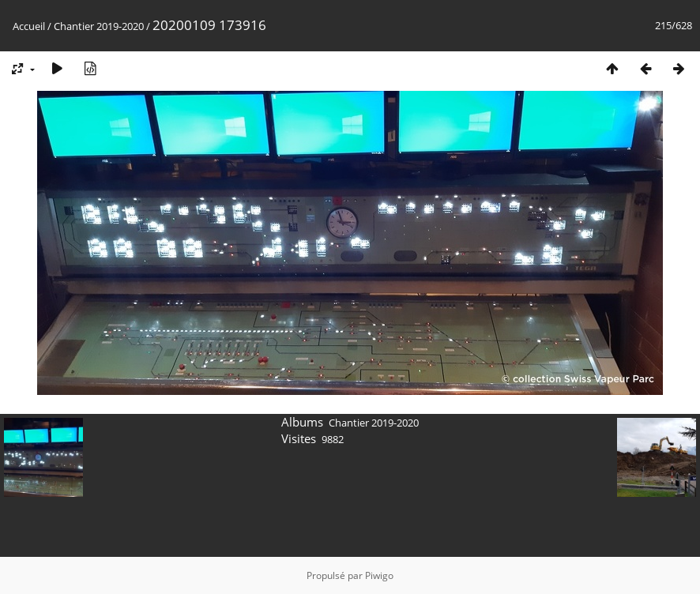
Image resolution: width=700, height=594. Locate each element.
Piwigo (379, 575)
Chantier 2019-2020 (99, 26)
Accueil (29, 26)
